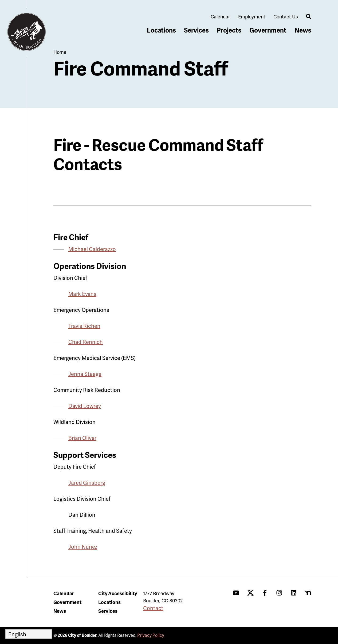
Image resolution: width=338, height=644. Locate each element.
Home (60, 52)
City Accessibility (118, 593)
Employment (252, 16)
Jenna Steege (85, 374)
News (303, 30)
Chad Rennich (86, 342)
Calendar (220, 16)
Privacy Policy (151, 635)
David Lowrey (85, 406)
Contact (153, 608)
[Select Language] (29, 634)
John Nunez (83, 547)
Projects (229, 30)
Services (196, 30)
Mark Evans (82, 294)
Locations (161, 30)
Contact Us (286, 16)
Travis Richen (84, 326)
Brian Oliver (82, 438)
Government (268, 30)
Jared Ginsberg (87, 483)
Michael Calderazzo (92, 249)
